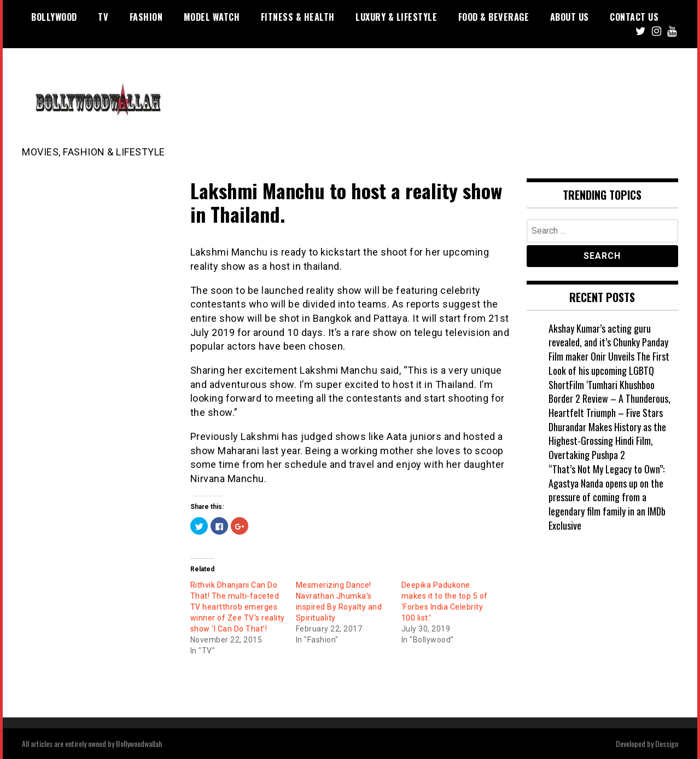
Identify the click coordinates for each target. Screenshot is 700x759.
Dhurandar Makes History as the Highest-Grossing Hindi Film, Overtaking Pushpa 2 (607, 441)
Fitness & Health (298, 17)
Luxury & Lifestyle (396, 17)
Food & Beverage (494, 17)
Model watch (212, 17)
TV (103, 17)
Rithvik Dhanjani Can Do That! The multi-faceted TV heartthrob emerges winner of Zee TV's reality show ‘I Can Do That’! (238, 607)
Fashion (146, 17)
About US (570, 17)
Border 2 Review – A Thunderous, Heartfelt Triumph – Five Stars (609, 405)
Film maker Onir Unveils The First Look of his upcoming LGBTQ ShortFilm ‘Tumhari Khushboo (609, 370)
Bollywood (54, 17)
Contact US (634, 17)
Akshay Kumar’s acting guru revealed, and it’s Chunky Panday (608, 335)
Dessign (667, 743)
